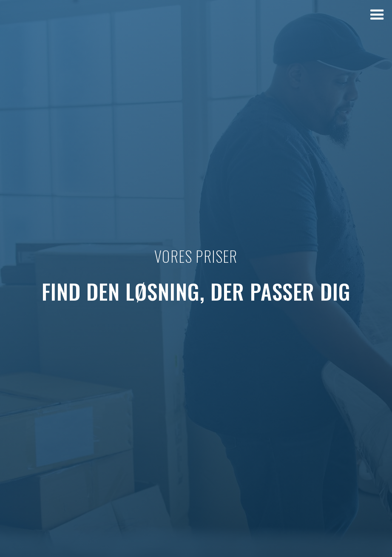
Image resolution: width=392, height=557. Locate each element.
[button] (377, 15)
